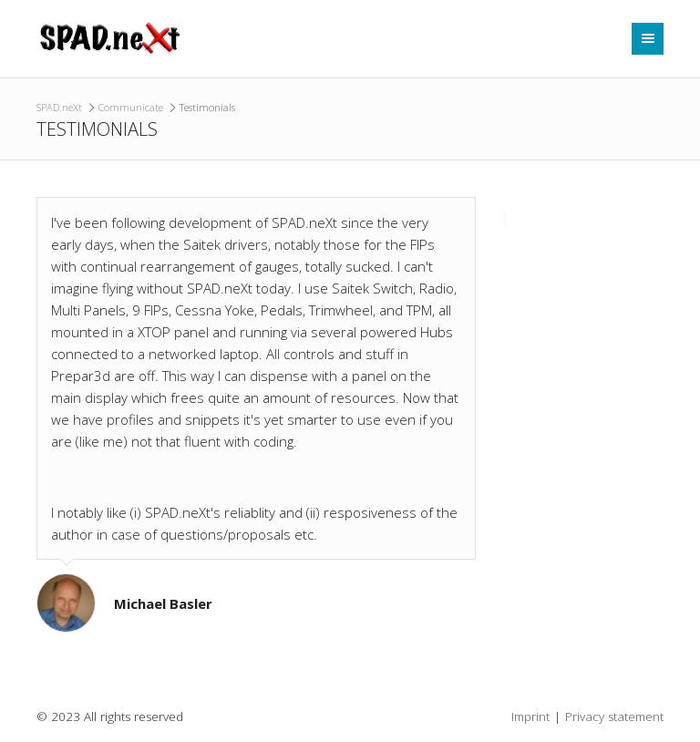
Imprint (530, 716)
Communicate (131, 107)
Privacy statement (614, 716)
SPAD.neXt (59, 107)
